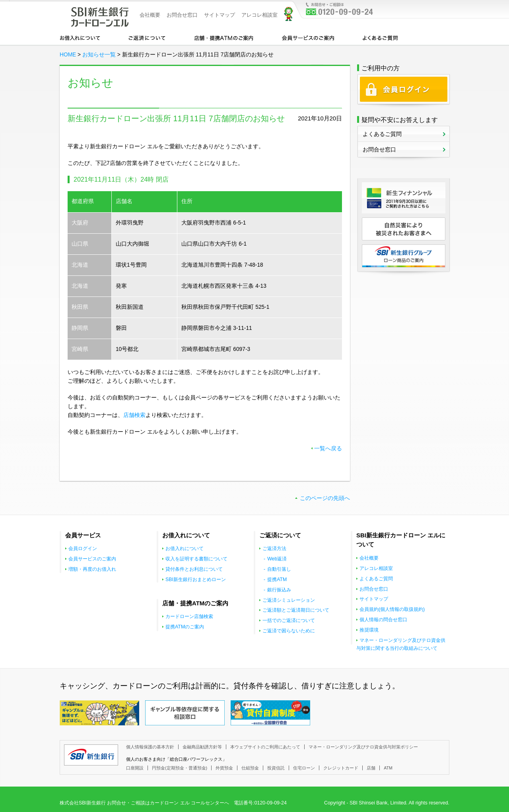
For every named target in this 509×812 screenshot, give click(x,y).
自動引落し (279, 569)
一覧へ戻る (328, 449)
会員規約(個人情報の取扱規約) (392, 609)
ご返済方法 (274, 548)
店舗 (371, 768)
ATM (388, 768)
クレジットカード (341, 768)
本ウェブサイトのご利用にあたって (265, 747)
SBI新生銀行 (91, 755)
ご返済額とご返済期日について (296, 610)
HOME (68, 55)
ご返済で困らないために (289, 631)
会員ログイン (83, 548)
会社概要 (150, 15)
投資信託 (276, 768)
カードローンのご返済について (147, 37)
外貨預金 (224, 768)
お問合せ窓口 (182, 15)
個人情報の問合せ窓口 (383, 620)
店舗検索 (134, 415)
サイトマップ (220, 15)
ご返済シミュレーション (289, 600)
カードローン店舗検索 (189, 616)
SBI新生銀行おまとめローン (196, 579)
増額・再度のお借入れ (92, 569)
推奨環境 (369, 630)
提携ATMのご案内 (185, 627)
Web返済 (277, 559)
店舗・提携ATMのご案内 (224, 37)
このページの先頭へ (325, 498)
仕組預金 (250, 768)
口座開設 (135, 768)
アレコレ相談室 (259, 15)
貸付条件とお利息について (194, 569)
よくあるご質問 (380, 37)
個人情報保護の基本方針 (150, 747)
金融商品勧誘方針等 (202, 747)
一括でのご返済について (289, 620)
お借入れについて (80, 37)
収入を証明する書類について (196, 559)
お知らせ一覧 (99, 55)
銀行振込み (279, 590)
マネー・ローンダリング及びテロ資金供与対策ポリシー (363, 747)
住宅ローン (304, 768)
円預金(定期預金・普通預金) (180, 768)
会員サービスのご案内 (308, 37)
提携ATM (277, 579)
